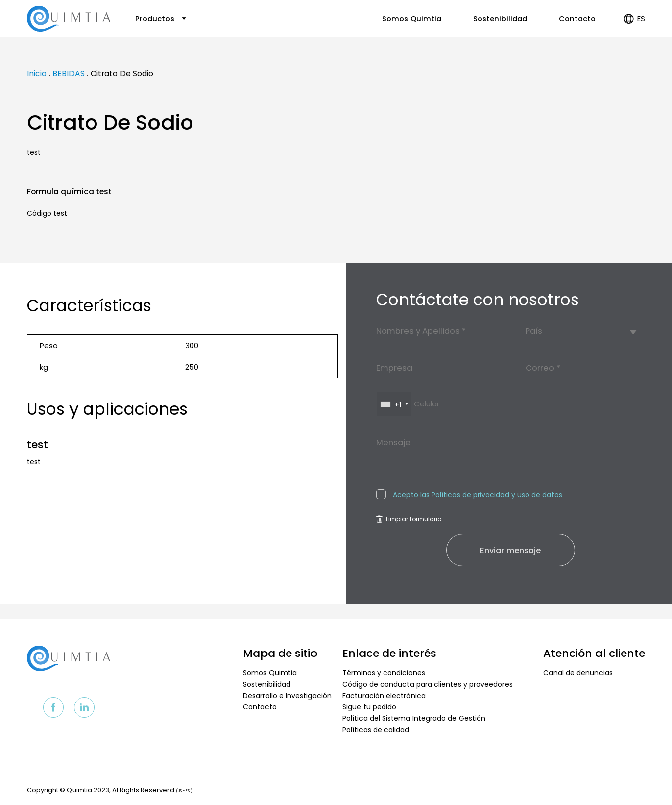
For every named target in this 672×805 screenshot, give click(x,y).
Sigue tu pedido (369, 707)
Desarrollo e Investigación (287, 696)
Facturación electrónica (384, 696)
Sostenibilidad (500, 19)
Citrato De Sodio (122, 74)
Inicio (37, 74)
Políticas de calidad (376, 730)
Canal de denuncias (578, 673)
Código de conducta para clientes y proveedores (428, 684)
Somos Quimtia (412, 19)
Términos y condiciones (384, 673)
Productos (161, 19)
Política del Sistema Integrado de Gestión (414, 718)
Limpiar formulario (409, 519)
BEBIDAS (69, 74)
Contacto (577, 19)
